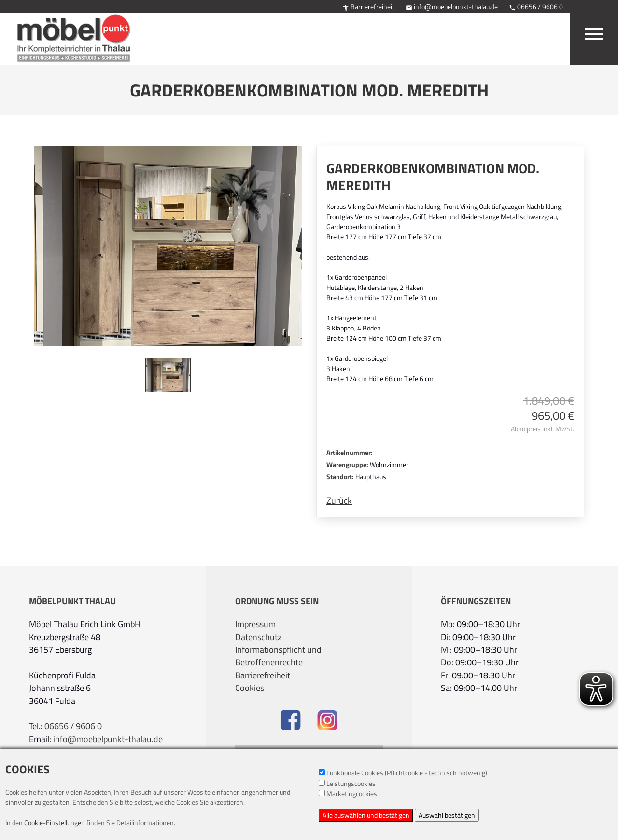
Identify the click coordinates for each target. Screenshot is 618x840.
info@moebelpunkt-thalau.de (452, 7)
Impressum (255, 624)
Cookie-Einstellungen (55, 822)
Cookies (250, 688)
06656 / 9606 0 (536, 7)
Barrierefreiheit (368, 7)
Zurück (339, 501)
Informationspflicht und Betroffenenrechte (278, 656)
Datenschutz (258, 637)
